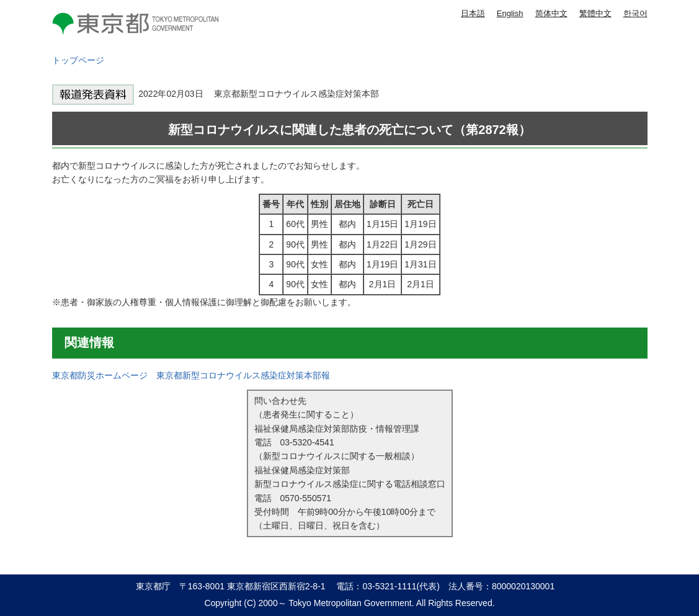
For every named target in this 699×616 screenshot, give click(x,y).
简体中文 (551, 13)
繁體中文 (595, 13)
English (510, 13)
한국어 (635, 13)
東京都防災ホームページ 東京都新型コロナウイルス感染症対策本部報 (191, 375)
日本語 (473, 13)
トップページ (78, 60)
